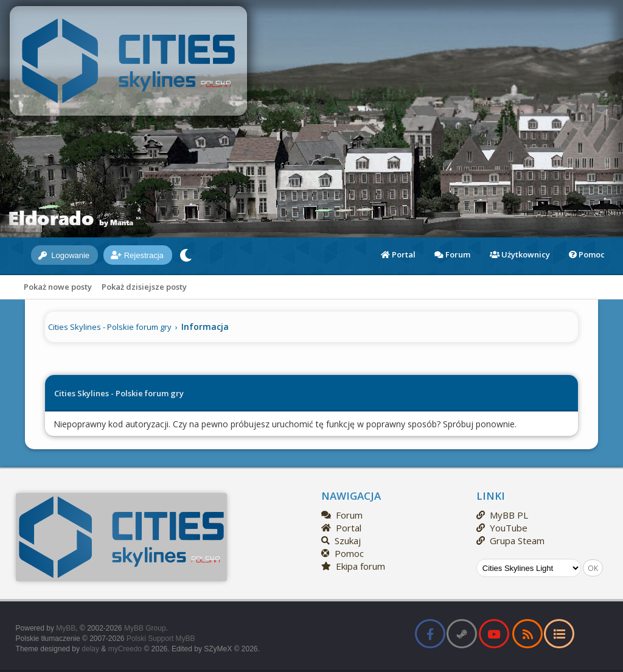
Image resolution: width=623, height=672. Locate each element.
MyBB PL (502, 515)
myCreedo (125, 649)
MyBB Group (145, 628)
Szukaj (341, 541)
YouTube (502, 528)
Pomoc (587, 254)
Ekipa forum (353, 566)
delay (90, 649)
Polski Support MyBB (161, 639)
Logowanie (64, 255)
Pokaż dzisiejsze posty (144, 287)
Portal (398, 254)
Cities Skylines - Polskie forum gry (110, 327)
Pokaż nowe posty (58, 287)
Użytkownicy (520, 254)
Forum (452, 254)
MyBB (66, 628)
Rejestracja (137, 255)
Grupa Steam (510, 541)
